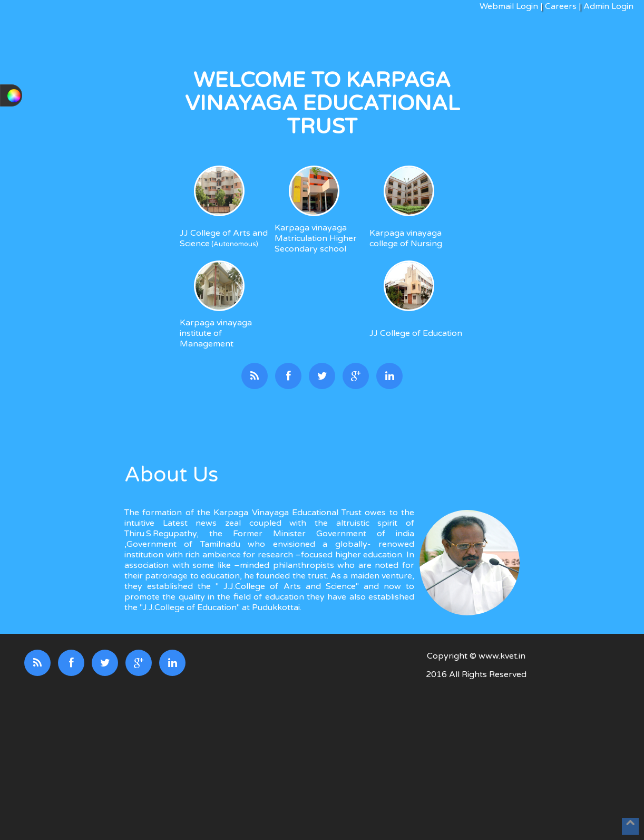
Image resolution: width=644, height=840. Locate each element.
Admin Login (607, 6)
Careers (561, 6)
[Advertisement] (476, 761)
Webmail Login (509, 6)
